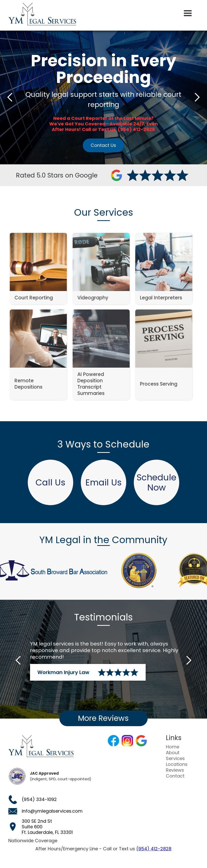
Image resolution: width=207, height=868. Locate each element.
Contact (175, 776)
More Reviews (103, 718)
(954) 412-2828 (154, 849)
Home (173, 747)
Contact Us (103, 145)
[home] (42, 14)
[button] (188, 13)
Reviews (175, 770)
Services (175, 759)
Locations (177, 764)
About (173, 753)
